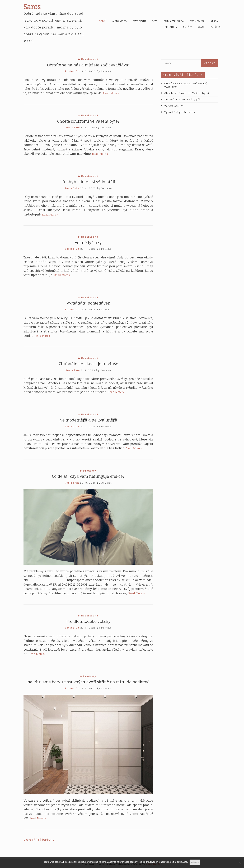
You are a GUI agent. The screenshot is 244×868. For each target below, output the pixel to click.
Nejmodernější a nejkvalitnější (88, 420)
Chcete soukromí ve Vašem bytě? (88, 121)
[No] (240, 862)
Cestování (139, 21)
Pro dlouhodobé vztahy (88, 621)
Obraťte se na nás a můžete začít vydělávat (88, 65)
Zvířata (215, 27)
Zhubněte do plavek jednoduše (88, 364)
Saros (32, 7)
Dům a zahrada (174, 21)
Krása (214, 21)
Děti (155, 21)
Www (201, 27)
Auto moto (119, 21)
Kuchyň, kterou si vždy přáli (88, 182)
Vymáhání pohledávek (88, 303)
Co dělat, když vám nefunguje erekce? (88, 476)
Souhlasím (195, 862)
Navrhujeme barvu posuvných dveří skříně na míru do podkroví (88, 682)
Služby (187, 27)
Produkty (171, 27)
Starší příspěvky (40, 840)
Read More (111, 93)
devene (106, 71)
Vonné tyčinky (88, 242)
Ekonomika (197, 21)
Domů (102, 21)
